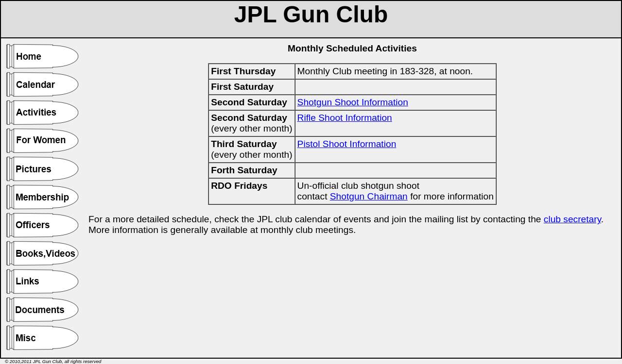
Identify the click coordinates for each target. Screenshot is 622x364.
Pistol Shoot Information (347, 144)
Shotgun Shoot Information (353, 102)
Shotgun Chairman (369, 196)
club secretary (572, 219)
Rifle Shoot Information (345, 118)
